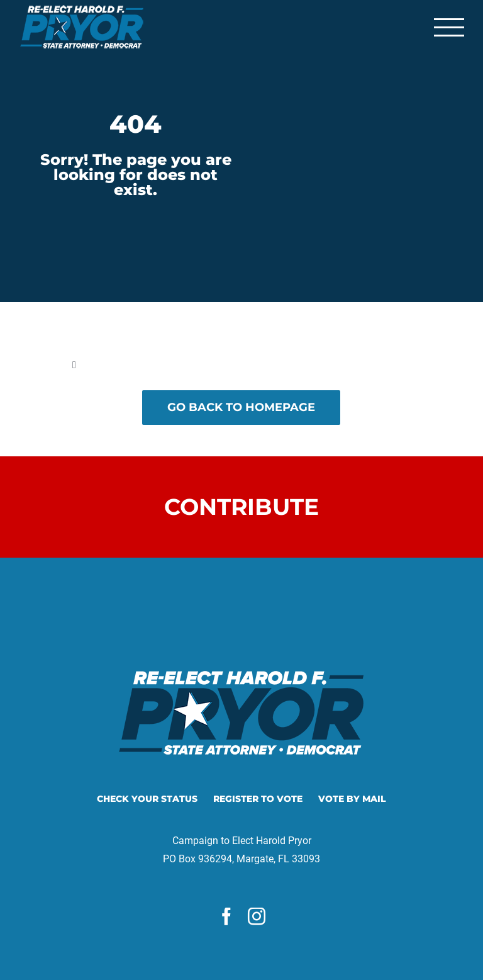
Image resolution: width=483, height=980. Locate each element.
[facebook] (226, 916)
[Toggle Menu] (449, 27)
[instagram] (257, 916)
